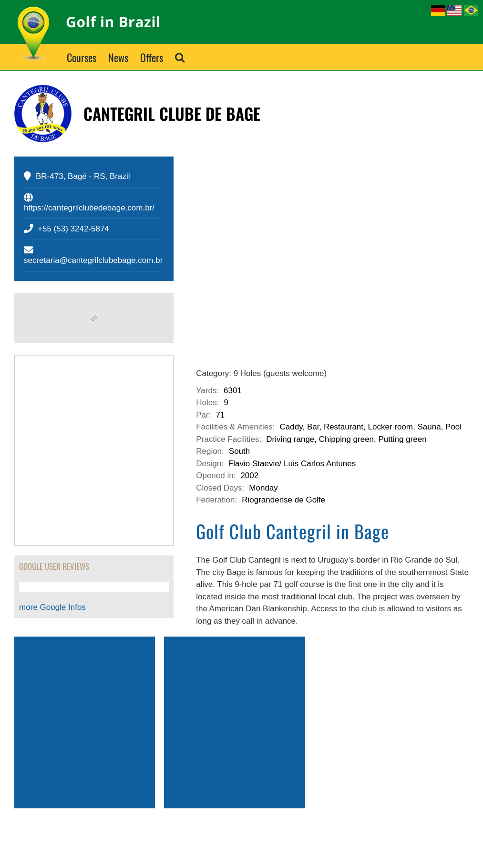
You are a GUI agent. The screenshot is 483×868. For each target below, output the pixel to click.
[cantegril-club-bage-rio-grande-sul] (332, 248)
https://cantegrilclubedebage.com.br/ (89, 208)
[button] (180, 57)
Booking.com (38, 643)
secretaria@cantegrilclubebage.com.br (93, 260)
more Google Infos (52, 607)
